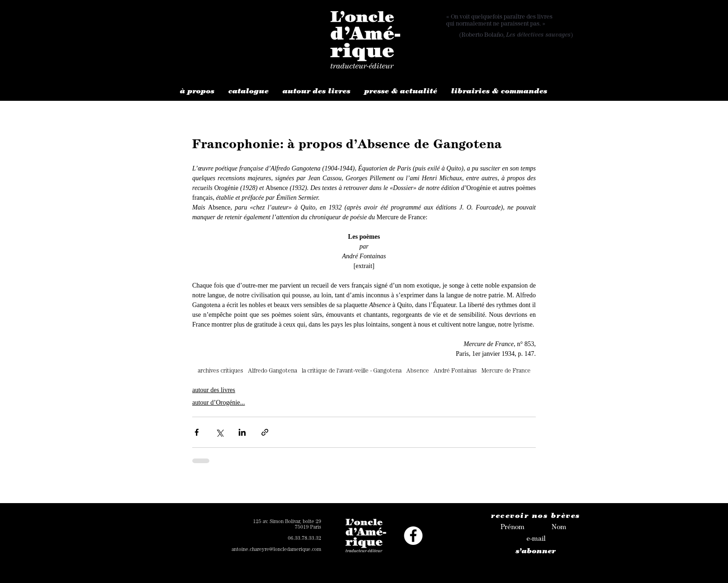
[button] (197, 92)
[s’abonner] (536, 552)
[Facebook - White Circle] (413, 536)
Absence (418, 371)
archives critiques (221, 371)
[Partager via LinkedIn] (242, 432)
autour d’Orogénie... (219, 403)
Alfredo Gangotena (273, 371)
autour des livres (214, 390)
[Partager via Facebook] (197, 432)
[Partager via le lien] (265, 432)
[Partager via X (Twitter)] (219, 432)
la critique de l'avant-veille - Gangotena (352, 371)
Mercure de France (506, 371)
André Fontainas (455, 371)
